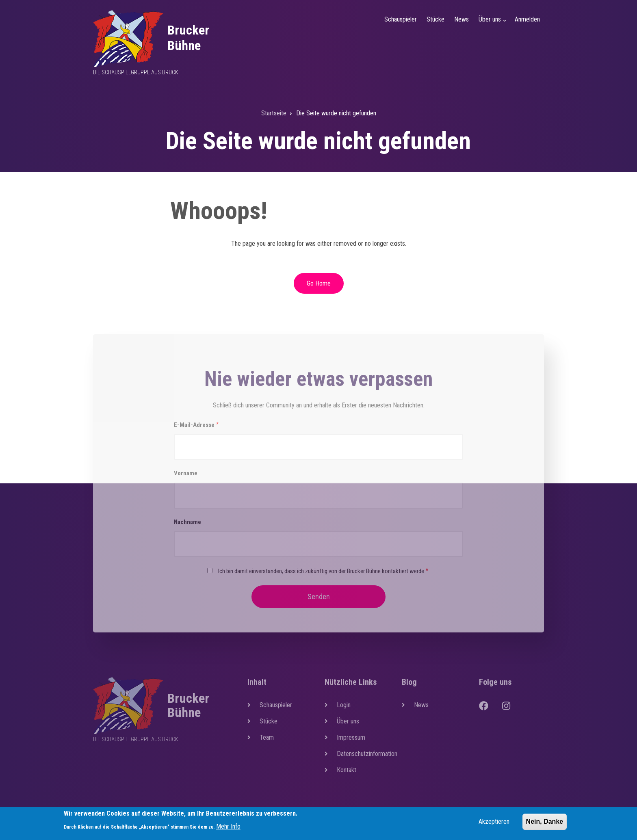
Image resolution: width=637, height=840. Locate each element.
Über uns (348, 721)
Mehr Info (228, 828)
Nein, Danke (545, 823)
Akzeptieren (494, 823)
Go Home (319, 283)
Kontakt (347, 770)
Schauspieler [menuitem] (401, 19)
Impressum (351, 737)
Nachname (187, 522)
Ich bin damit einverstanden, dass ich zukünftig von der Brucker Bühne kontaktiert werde (321, 571)
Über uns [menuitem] (493, 24)
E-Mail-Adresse (194, 425)
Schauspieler (276, 705)
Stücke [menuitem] (435, 19)
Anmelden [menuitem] (527, 19)
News (421, 705)
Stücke (269, 721)
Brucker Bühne (188, 38)
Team (267, 737)
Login (344, 705)
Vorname (186, 473)
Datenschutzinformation (363, 754)
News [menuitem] (461, 19)
